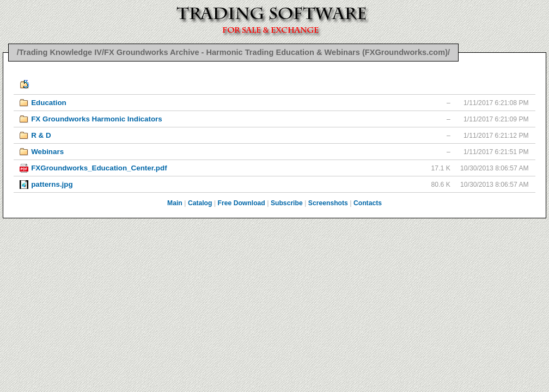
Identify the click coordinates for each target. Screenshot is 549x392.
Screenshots (328, 203)
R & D (41, 135)
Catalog (200, 203)
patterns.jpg (52, 184)
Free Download (242, 203)
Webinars (47, 152)
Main (175, 203)
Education (49, 103)
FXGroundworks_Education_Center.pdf (99, 168)
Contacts (368, 203)
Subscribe (287, 203)
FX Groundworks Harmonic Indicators (97, 119)
